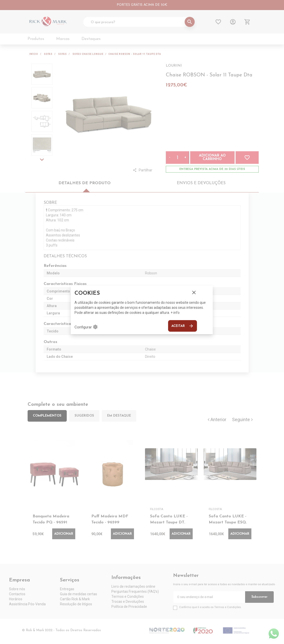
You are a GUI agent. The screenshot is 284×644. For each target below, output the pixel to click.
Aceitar (183, 326)
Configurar (86, 327)
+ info (175, 313)
